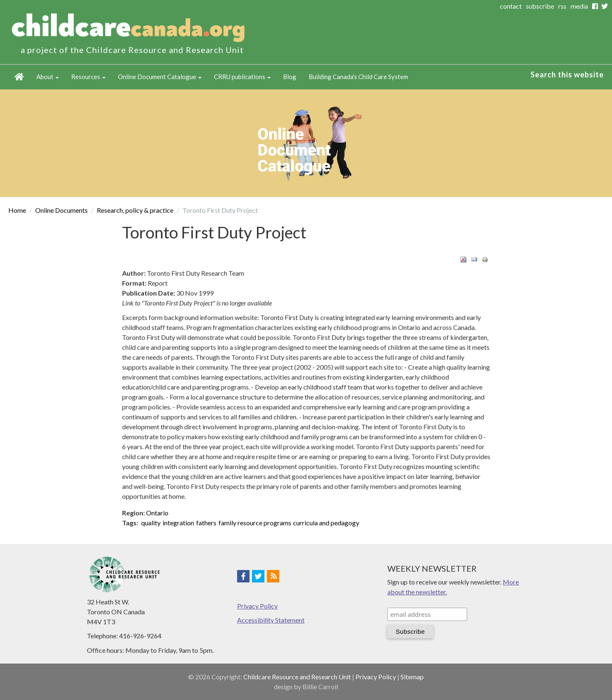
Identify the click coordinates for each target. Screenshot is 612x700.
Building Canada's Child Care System (358, 77)
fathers (206, 523)
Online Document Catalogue (160, 77)
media (579, 6)
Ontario (157, 513)
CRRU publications (242, 77)
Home (19, 77)
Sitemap (412, 677)
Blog (290, 77)
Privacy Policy (257, 606)
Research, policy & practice (135, 210)
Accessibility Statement (271, 620)
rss (562, 6)
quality (151, 523)
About (48, 77)
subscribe (540, 6)
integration (178, 523)
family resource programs (255, 523)
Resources (88, 77)
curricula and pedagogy (326, 523)
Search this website (567, 75)
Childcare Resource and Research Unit (297, 677)
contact (511, 6)
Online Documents (61, 210)
